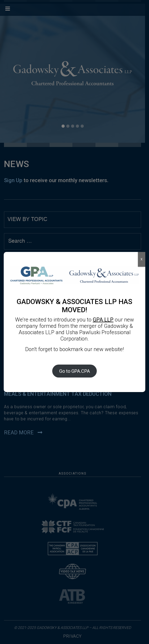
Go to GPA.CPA (74, 371)
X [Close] (142, 259)
